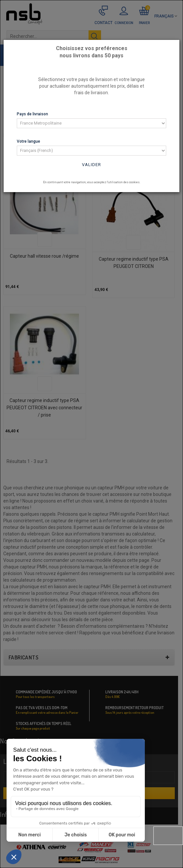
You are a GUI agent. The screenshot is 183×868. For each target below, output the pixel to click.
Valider (91, 165)
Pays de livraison (32, 114)
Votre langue (28, 141)
